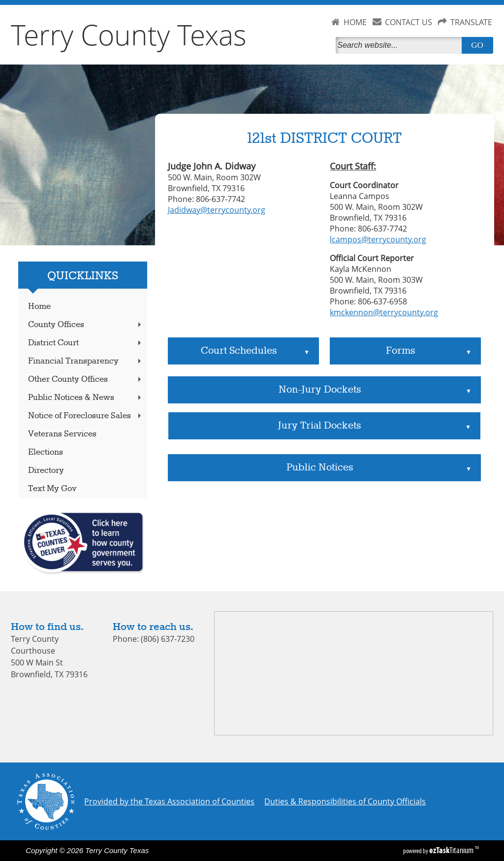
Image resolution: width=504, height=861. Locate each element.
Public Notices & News (86, 398)
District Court (86, 343)
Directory (46, 471)
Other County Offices (86, 380)
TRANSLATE (471, 22)
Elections (46, 452)
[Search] (401, 45)
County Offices (86, 325)
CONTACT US (409, 22)
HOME (355, 22)
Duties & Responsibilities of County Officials (345, 801)
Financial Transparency (86, 361)
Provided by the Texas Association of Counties (169, 801)
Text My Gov (52, 489)
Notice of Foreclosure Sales (86, 416)
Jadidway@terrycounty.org (217, 210)
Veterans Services (62, 434)
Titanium (452, 850)
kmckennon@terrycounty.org (384, 312)
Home (39, 307)
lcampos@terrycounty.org (378, 239)
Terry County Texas (129, 34)
